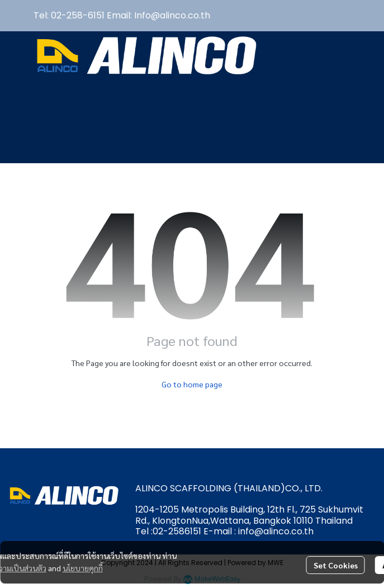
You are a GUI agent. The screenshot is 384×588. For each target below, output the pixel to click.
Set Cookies (336, 565)
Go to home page (192, 384)
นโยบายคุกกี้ (83, 568)
